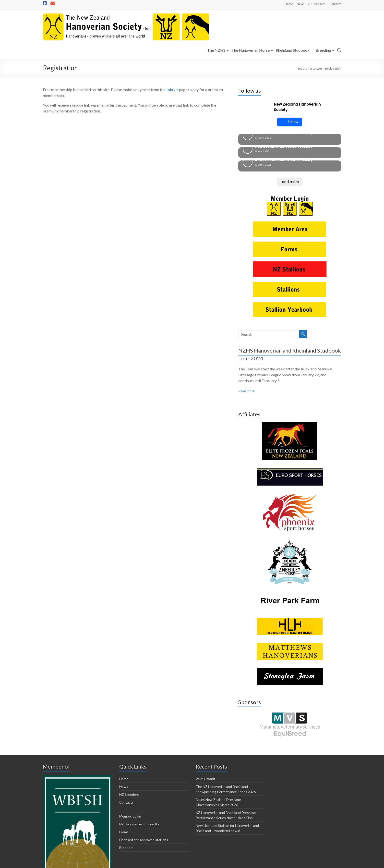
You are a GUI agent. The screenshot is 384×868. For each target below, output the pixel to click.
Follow (290, 122)
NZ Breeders (317, 4)
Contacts (335, 4)
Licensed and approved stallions (144, 807)
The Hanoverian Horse (251, 50)
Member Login (130, 783)
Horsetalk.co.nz (137, 863)
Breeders (126, 814)
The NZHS (216, 50)
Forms (124, 799)
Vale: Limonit (205, 746)
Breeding (323, 50)
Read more (246, 358)
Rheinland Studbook (293, 50)
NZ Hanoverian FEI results (139, 791)
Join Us (172, 90)
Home (289, 4)
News (301, 4)
